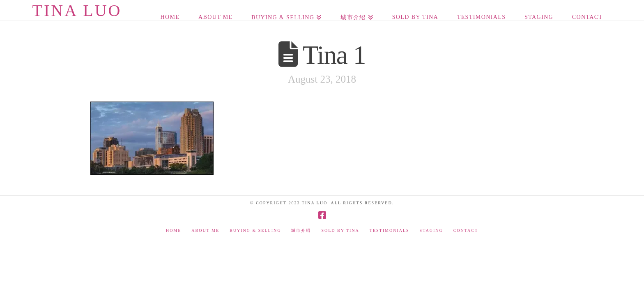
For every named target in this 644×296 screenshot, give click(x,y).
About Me (205, 230)
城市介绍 (301, 230)
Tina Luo (77, 11)
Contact (466, 230)
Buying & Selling (255, 230)
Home (174, 230)
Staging (431, 230)
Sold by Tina (340, 230)
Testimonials (390, 230)
